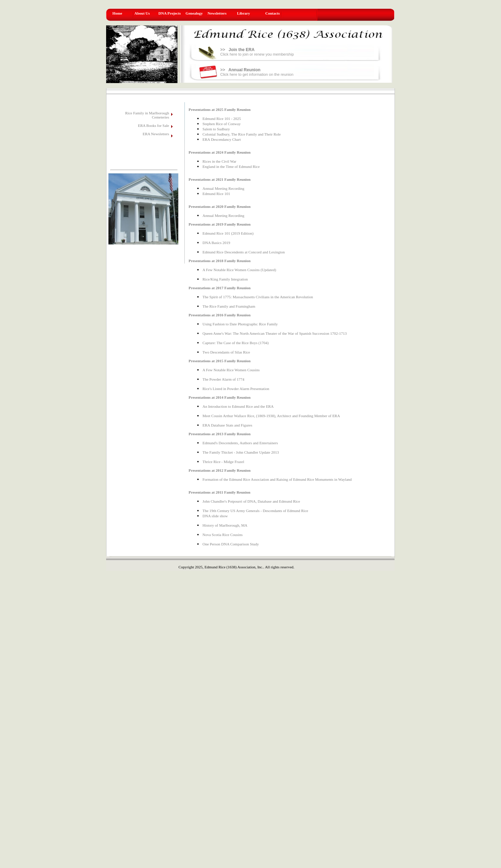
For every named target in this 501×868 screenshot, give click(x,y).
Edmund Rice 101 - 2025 (222, 119)
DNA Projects (169, 13)
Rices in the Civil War (219, 161)
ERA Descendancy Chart (222, 139)
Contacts (273, 13)
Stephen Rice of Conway (222, 124)
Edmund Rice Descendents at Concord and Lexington (244, 252)
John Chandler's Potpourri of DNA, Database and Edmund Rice (251, 501)
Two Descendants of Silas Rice (226, 352)
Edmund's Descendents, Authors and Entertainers (240, 443)
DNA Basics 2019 (216, 243)
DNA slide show (215, 516)
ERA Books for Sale (153, 125)
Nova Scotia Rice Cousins (222, 535)
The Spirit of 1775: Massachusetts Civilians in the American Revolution (258, 297)
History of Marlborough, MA (225, 525)
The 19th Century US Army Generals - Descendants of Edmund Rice (255, 511)
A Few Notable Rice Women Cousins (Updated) (239, 270)
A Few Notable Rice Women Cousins (231, 370)
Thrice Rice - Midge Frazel (223, 462)
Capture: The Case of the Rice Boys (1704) (236, 343)
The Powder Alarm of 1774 (223, 379)
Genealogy (194, 13)
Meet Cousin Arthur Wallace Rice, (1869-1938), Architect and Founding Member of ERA (271, 416)
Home (117, 13)
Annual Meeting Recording (223, 188)
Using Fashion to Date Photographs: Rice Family (240, 324)
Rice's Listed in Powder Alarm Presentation (236, 389)
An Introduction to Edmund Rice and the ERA (238, 406)
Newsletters (217, 13)
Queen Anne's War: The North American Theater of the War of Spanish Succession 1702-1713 (275, 333)
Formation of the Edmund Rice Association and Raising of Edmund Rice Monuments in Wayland (277, 479)
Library (243, 13)
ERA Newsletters (156, 134)
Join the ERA (242, 50)
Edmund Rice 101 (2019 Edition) (228, 233)
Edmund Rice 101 (216, 194)
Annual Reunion (245, 70)
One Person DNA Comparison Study (231, 544)
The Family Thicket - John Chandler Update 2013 (241, 452)
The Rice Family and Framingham (229, 306)
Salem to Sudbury (216, 129)
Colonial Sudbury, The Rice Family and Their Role (242, 134)
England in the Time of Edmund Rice (231, 167)
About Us (142, 13)
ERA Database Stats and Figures (227, 425)
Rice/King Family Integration (225, 279)
